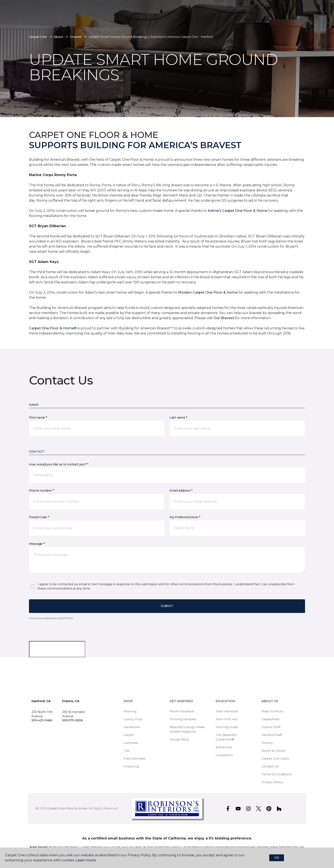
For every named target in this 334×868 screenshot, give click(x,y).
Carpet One (38, 37)
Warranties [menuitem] (224, 747)
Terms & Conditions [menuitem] (277, 774)
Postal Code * (39, 517)
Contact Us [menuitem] (270, 766)
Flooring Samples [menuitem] (183, 719)
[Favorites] (313, 17)
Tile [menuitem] (126, 751)
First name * (38, 418)
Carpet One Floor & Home (51, 328)
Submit (167, 606)
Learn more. (86, 860)
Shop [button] (93, 17)
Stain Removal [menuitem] (227, 711)
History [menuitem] (267, 743)
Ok (277, 858)
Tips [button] (110, 17)
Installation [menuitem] (224, 755)
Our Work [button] (70, 17)
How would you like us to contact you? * (59, 464)
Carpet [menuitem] (129, 735)
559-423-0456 (42, 720)
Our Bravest (224, 318)
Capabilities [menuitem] (271, 719)
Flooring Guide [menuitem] (227, 727)
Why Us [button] (45, 17)
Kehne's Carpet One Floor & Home (238, 211)
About (58, 37)
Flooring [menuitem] (130, 711)
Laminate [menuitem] (131, 743)
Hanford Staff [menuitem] (272, 735)
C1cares (76, 37)
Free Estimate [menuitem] (134, 759)
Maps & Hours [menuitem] (272, 711)
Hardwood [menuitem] (132, 727)
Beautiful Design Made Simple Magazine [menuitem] (187, 729)
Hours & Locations (237, 17)
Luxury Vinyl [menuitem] (133, 719)
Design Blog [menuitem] (179, 739)
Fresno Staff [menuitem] (271, 727)
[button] (308, 17)
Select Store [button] (29, 7)
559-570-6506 (73, 720)
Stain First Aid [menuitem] (226, 719)
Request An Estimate (282, 17)
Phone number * (41, 491)
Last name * (178, 418)
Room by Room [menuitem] (274, 751)
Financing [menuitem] (131, 766)
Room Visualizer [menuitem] (182, 711)
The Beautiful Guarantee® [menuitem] (226, 737)
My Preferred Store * (185, 517)
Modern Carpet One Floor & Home (208, 292)
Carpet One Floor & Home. (68, 808)
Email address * (181, 491)
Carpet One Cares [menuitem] (275, 759)
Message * (37, 544)
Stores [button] (24, 17)
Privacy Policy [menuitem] (272, 782)
